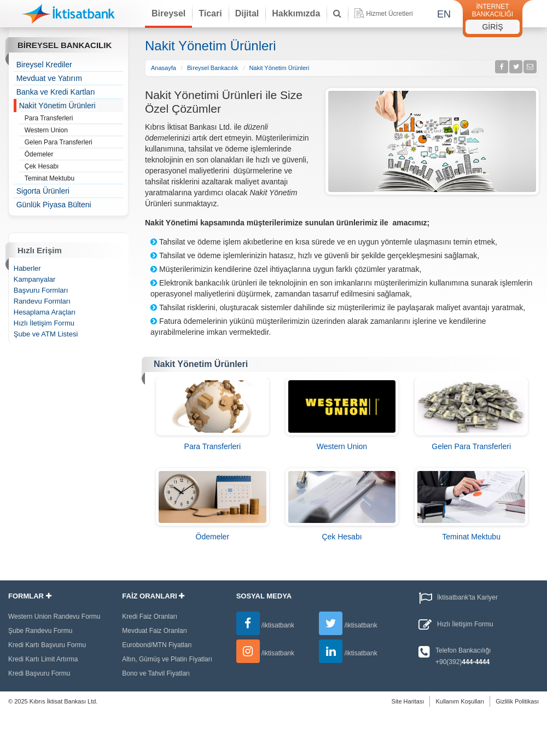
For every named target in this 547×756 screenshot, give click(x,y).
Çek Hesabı (342, 537)
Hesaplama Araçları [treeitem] (45, 312)
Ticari (210, 13)
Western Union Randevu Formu (54, 617)
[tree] (69, 135)
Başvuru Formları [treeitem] (41, 290)
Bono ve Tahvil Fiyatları (156, 673)
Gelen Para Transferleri (471, 446)
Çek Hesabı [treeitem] (74, 167)
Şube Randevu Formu (40, 631)
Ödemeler (213, 537)
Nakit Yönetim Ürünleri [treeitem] (57, 106)
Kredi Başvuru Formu (39, 673)
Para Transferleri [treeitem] (74, 119)
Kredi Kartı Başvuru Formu (47, 645)
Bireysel (168, 13)
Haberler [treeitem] (27, 268)
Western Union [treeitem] (74, 131)
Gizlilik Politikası (517, 701)
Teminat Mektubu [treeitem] (74, 179)
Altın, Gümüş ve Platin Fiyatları (167, 659)
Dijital (247, 13)
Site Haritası (408, 701)
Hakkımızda (296, 13)
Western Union (342, 446)
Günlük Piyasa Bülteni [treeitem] (54, 205)
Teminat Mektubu (471, 537)
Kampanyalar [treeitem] (35, 279)
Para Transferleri (213, 446)
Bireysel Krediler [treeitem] (44, 65)
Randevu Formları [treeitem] (42, 301)
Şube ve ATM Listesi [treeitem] (46, 334)
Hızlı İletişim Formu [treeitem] (44, 323)
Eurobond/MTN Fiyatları (157, 645)
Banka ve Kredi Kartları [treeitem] (56, 92)
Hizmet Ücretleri (383, 13)
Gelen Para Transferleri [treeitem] (74, 143)
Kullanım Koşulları (460, 701)
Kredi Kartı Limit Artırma (43, 659)
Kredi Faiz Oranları (150, 617)
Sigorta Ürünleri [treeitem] (43, 191)
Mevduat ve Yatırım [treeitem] (49, 78)
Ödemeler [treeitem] (74, 155)
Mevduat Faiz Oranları (155, 631)
